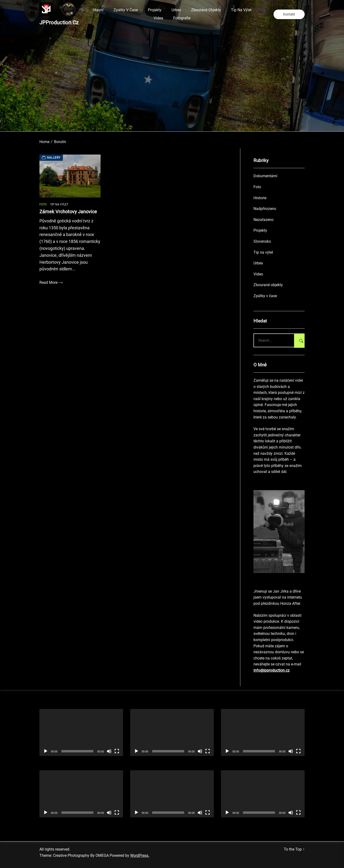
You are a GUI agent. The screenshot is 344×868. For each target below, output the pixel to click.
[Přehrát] (46, 751)
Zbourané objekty (206, 10)
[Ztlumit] (109, 751)
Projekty (155, 10)
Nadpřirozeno (265, 209)
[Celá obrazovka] (117, 751)
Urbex (176, 10)
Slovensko (262, 241)
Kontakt (289, 14)
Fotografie (182, 18)
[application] (81, 732)
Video (258, 274)
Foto (43, 204)
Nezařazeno (263, 220)
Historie (260, 198)
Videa (158, 18)
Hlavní (98, 10)
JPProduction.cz (59, 23)
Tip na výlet (241, 10)
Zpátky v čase (126, 10)
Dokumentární (265, 176)
